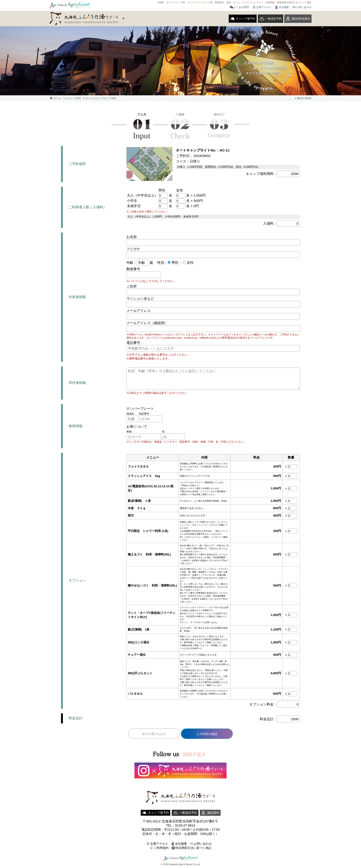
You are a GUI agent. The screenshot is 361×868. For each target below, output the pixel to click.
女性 (190, 263)
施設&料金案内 (301, 19)
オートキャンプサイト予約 (101, 98)
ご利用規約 (161, 848)
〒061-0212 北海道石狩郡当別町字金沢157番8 (179, 821)
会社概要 (284, 7)
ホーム (57, 98)
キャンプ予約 (73, 98)
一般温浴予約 (274, 19)
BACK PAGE (304, 98)
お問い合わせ (304, 7)
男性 (175, 263)
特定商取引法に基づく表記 (193, 848)
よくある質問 (241, 7)
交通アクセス (264, 7)
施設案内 (213, 813)
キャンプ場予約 (246, 19)
